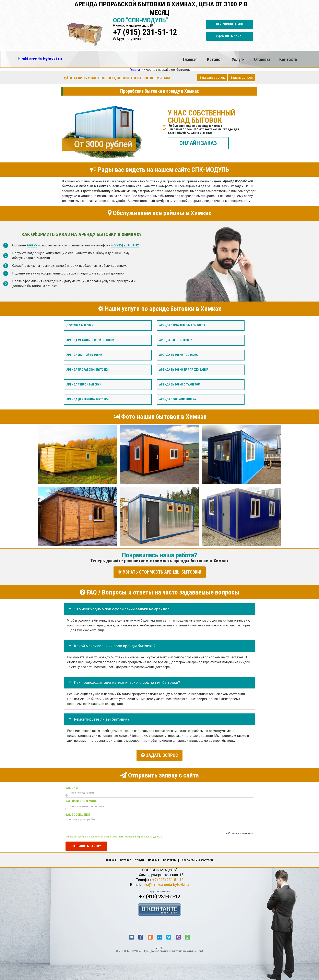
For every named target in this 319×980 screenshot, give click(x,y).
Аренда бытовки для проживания (184, 370)
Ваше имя (72, 787)
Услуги (238, 59)
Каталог (215, 59)
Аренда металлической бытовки (90, 340)
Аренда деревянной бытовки (87, 399)
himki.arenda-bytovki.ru (40, 59)
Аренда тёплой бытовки (84, 385)
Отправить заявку (86, 845)
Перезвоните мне (230, 24)
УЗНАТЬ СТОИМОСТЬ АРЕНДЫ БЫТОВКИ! (160, 572)
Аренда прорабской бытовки (87, 370)
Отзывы (262, 59)
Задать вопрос (242, 78)
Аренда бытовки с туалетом (180, 385)
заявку (32, 246)
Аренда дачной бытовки (84, 355)
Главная (190, 59)
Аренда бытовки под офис (179, 355)
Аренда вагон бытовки (176, 340)
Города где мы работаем (197, 859)
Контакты (289, 59)
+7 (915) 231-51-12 (145, 32)
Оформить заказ (230, 36)
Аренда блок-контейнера (178, 399)
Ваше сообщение (78, 813)
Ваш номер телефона (81, 800)
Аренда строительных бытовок (182, 325)
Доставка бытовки (80, 325)
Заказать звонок (212, 78)
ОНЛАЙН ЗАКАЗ (198, 143)
